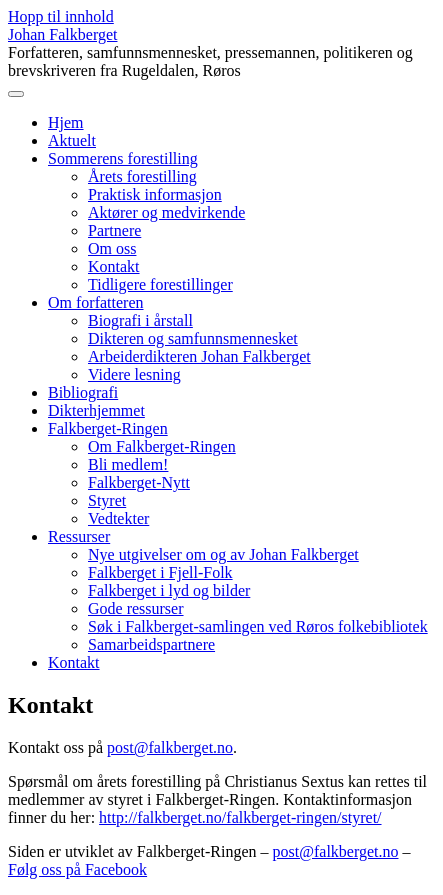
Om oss (112, 248)
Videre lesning (134, 374)
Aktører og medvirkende (166, 212)
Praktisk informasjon (155, 194)
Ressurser (79, 536)
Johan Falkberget (62, 34)
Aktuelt (72, 140)
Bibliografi (83, 392)
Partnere (114, 230)
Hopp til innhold (61, 16)
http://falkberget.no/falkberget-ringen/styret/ (240, 817)
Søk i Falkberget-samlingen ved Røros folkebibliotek (258, 626)
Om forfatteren (96, 302)
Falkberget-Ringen (108, 428)
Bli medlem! (128, 464)
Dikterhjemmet (96, 410)
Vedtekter (118, 518)
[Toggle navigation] (16, 94)
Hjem (66, 122)
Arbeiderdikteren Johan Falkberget (199, 356)
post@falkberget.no (170, 747)
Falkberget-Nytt (139, 482)
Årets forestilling (142, 176)
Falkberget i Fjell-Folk (160, 572)
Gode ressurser (136, 608)
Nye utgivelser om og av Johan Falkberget (223, 554)
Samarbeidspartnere (151, 644)
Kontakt (114, 266)
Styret (107, 500)
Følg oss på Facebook (77, 869)
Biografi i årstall (140, 320)
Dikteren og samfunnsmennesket (193, 338)
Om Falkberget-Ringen (162, 446)
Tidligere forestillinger (160, 284)
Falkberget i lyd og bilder (169, 590)
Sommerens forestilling (123, 158)
